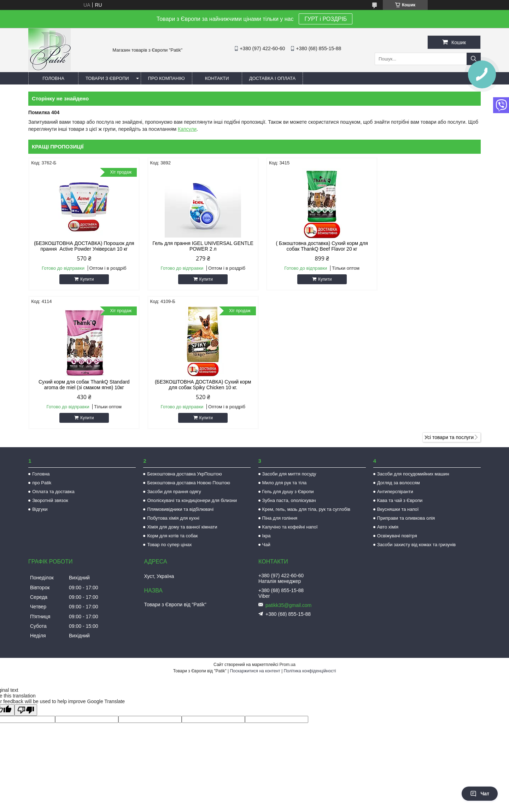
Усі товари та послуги (449, 437)
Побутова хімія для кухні (173, 518)
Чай (266, 545)
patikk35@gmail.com (288, 605)
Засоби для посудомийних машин (413, 474)
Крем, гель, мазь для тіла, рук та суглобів (306, 509)
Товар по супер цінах (169, 545)
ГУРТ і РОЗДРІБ (326, 19)
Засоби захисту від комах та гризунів (416, 545)
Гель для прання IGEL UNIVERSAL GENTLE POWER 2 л (197, 246)
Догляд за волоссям (399, 483)
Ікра (267, 536)
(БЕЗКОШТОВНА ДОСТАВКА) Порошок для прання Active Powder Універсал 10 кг (82, 246)
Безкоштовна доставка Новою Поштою (189, 483)
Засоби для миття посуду (289, 474)
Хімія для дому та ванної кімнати (182, 527)
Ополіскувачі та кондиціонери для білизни (192, 500)
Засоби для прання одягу (174, 492)
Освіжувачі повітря (397, 536)
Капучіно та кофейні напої (290, 527)
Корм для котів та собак (172, 536)
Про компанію (166, 78)
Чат (480, 794)
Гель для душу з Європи (288, 492)
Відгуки (40, 509)
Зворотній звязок (50, 500)
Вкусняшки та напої (398, 509)
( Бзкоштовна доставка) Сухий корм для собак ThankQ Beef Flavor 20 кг (312, 246)
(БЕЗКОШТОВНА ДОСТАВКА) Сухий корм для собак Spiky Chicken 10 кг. (82, 385)
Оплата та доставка (53, 492)
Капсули (187, 129)
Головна (53, 78)
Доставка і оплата (273, 78)
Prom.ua (288, 665)
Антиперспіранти (395, 492)
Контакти (217, 78)
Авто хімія (388, 527)
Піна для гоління (280, 518)
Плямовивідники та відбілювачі (180, 509)
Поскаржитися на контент (255, 671)
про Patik (42, 483)
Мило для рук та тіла (285, 483)
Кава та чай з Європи (400, 500)
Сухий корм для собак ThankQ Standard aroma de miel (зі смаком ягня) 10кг (427, 246)
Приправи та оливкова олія (406, 518)
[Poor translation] (26, 710)
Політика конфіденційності (310, 671)
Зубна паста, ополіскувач (289, 500)
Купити (85, 279)
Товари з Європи (107, 78)
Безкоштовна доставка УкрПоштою (184, 474)
